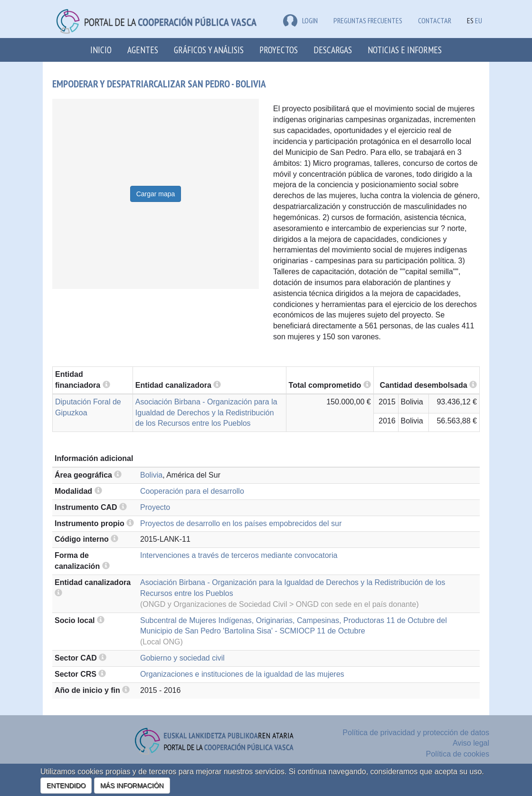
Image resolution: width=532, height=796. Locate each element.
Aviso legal (471, 743)
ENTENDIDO (66, 786)
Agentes (143, 50)
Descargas (333, 50)
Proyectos (279, 50)
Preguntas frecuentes (368, 20)
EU (479, 20)
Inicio (101, 50)
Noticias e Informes (405, 50)
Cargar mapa (156, 194)
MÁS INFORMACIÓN (132, 786)
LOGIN (300, 20)
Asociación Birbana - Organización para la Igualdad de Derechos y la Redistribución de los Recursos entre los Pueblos (206, 413)
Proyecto (155, 507)
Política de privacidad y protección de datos (416, 733)
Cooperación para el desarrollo (192, 491)
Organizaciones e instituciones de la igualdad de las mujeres (242, 674)
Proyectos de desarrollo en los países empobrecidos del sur (241, 523)
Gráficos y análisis (209, 50)
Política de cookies (458, 754)
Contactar (435, 20)
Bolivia (151, 475)
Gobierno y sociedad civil (182, 658)
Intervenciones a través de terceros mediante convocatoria (239, 555)
